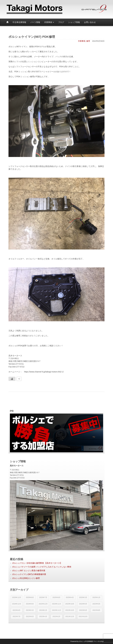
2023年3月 (30, 610)
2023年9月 (83, 604)
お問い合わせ (90, 22)
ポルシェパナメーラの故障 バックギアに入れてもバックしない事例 (42, 567)
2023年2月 (43, 610)
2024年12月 (17, 604)
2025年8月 (30, 597)
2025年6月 (56, 597)
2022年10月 (70, 610)
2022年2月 (56, 616)
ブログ (61, 22)
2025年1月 (96, 597)
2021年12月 (70, 616)
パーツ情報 (35, 22)
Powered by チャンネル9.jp (87, 641)
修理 (88, 41)
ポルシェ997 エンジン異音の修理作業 (29, 571)
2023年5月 (96, 604)
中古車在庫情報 (19, 22)
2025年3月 (83, 597)
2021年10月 (83, 616)
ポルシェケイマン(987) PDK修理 (32, 37)
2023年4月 (16, 610)
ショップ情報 (74, 22)
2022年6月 (30, 616)
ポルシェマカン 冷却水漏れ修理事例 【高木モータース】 (37, 563)
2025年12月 (17, 597)
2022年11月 (56, 610)
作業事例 (49, 22)
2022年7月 (16, 616)
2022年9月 (83, 610)
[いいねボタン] (12, 379)
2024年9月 (30, 604)
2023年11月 (56, 604)
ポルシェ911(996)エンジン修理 (26, 578)
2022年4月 (43, 616)
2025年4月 (70, 597)
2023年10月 (70, 604)
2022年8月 (96, 610)
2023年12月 (43, 604)
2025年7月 (43, 597)
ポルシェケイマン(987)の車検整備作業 (29, 574)
